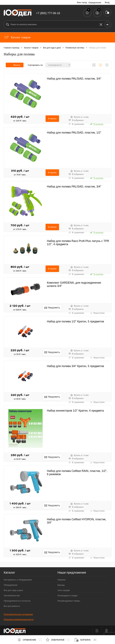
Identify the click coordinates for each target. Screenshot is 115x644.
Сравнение (30, 640)
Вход (107, 2)
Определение (95, 3)
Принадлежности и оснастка (17, 601)
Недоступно (97, 313)
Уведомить (52, 308)
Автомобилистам (12, 596)
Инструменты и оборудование (18, 580)
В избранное (76, 120)
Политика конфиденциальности (19, 619)
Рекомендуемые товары (69, 601)
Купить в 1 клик (79, 117)
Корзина (86, 640)
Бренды (61, 585)
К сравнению (76, 124)
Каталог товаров (17, 37)
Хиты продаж (64, 590)
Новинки (61, 580)
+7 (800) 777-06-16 (48, 13)
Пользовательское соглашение (18, 614)
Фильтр (15, 65)
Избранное (58, 640)
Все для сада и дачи (13, 590)
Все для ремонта (12, 606)
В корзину (52, 119)
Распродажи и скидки (67, 596)
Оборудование (11, 585)
